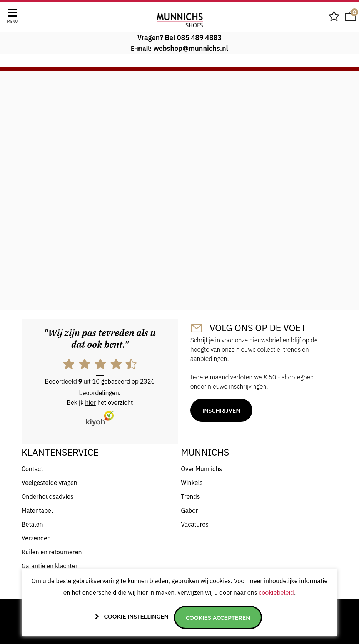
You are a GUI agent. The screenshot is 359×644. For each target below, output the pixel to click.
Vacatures (195, 524)
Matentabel (37, 510)
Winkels (192, 483)
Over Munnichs (201, 469)
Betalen (32, 524)
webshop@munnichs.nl (191, 48)
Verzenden (36, 538)
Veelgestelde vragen (49, 483)
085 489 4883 (200, 38)
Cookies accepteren (218, 618)
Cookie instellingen (136, 617)
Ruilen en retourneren (52, 552)
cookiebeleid (276, 592)
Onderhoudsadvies (48, 496)
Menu (13, 21)
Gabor (189, 510)
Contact (32, 469)
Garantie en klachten (50, 566)
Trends (190, 496)
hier (90, 402)
